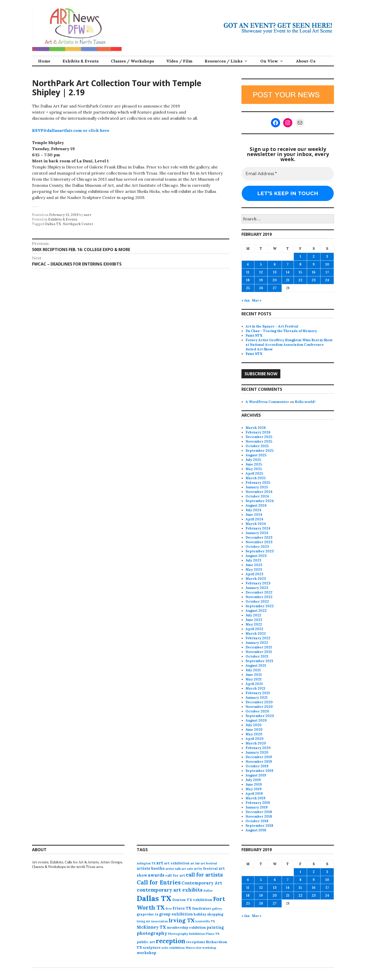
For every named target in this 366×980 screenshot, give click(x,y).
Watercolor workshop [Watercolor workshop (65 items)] (201, 948)
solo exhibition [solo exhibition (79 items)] (173, 948)
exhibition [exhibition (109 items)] (203, 900)
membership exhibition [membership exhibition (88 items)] (186, 928)
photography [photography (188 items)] (152, 933)
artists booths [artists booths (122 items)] (151, 868)
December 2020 (259, 702)
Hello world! (305, 402)
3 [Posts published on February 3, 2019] (327, 256)
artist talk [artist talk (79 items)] (173, 869)
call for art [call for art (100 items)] (175, 875)
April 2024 (254, 519)
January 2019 (257, 807)
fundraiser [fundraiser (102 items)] (202, 908)
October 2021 (257, 656)
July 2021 (253, 670)
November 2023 (259, 542)
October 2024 (257, 496)
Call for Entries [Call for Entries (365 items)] (159, 882)
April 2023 (254, 574)
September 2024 (260, 501)
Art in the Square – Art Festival (272, 326)
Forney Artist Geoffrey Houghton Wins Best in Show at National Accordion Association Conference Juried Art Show (289, 345)
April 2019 (254, 794)
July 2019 (253, 780)
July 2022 (253, 615)
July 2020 (254, 725)
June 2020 (254, 730)
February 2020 (258, 748)
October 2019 (257, 766)
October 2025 (257, 446)
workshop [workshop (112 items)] (147, 953)
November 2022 (259, 597)
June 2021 (254, 675)
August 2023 (256, 556)
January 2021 (257, 698)
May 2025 (254, 469)
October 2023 (257, 547)
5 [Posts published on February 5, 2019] (261, 264)
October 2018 (257, 821)
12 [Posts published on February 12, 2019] (261, 272)
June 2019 (254, 784)
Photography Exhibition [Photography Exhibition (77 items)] (186, 934)
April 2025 (254, 473)
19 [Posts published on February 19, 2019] (261, 280)
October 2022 (257, 602)
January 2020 (257, 752)
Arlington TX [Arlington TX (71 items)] (146, 863)
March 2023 (256, 579)
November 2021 (259, 652)
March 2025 (256, 478)
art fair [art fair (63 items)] (195, 863)
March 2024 (256, 524)
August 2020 (256, 720)
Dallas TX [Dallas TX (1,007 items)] (154, 898)
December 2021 (259, 647)
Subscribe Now (261, 374)
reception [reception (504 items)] (171, 941)
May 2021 (254, 679)
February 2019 (258, 803)
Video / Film (179, 61)
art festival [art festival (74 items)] (209, 863)
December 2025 (259, 437)
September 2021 (259, 661)
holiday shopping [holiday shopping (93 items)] (208, 914)
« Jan (246, 300)
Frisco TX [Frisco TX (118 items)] (182, 908)
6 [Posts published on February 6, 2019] (275, 264)
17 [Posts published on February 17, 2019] (327, 272)
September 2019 (259, 771)
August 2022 (256, 611)
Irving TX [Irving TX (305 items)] (182, 920)
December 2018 (259, 812)
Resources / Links (224, 61)
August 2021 (256, 666)
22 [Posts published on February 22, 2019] (300, 280)
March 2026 (256, 428)
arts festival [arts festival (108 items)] (206, 868)
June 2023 (254, 565)
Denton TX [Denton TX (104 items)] (182, 900)
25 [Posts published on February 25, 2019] (248, 288)
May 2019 (254, 789)
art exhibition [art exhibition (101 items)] (177, 863)
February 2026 (258, 432)
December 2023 (259, 538)
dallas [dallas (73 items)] (208, 890)
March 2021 (255, 688)
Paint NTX (254, 336)
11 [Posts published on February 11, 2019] (248, 272)
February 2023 (258, 583)
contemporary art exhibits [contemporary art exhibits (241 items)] (170, 890)
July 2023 (253, 560)
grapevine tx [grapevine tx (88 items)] (148, 914)
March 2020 (256, 743)
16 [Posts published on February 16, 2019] (314, 272)
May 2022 (254, 624)
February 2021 (258, 693)
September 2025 (260, 451)
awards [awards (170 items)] (156, 875)
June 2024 (254, 515)
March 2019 (255, 798)
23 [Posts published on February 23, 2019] (314, 280)
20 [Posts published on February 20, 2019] (275, 280)
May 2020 (254, 734)
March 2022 (256, 634)
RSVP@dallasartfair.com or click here (71, 130)
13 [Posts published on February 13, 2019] (275, 272)
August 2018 (256, 830)
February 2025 (258, 483)
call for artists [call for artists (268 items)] (204, 875)
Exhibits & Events (81, 61)
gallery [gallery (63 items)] (217, 909)
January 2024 (257, 533)
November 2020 (259, 707)
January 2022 (257, 643)
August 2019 (256, 775)
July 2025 (253, 460)
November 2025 (259, 441)
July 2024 (253, 510)
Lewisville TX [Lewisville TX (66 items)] (205, 921)
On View (269, 61)
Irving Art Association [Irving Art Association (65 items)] (152, 921)
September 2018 (259, 826)
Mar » (257, 300)
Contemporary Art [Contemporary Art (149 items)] (202, 883)
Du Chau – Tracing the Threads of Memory (281, 331)
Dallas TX (53, 224)
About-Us (306, 61)
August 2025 (256, 455)
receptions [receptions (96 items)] (196, 942)
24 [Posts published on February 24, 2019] (327, 280)
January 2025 (257, 487)
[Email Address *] (288, 174)
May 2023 (254, 570)
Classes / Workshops (132, 61)
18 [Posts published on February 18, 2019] (248, 280)
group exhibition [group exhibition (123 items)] (176, 914)
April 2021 (254, 684)
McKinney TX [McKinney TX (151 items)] (151, 927)
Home (44, 61)
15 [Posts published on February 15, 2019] (300, 272)
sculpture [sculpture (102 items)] (152, 947)
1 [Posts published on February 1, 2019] (300, 256)
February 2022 (258, 638)
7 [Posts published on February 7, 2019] (288, 264)
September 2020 (260, 716)
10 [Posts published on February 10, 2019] (327, 264)
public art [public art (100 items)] (146, 942)
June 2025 (254, 464)
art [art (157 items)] (160, 863)
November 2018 (259, 816)
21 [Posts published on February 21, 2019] (288, 280)
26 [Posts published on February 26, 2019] (261, 288)
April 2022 (254, 629)
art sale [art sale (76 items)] (187, 869)
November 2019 (259, 762)
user (88, 215)
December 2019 (259, 757)
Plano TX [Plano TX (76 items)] (212, 934)
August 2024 (256, 505)
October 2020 (257, 711)
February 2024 (258, 528)
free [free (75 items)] (169, 908)
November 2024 (259, 492)
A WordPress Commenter (267, 402)
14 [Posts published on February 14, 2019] (288, 272)
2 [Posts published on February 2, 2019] (314, 256)
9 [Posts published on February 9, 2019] (314, 264)
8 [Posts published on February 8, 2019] (300, 264)
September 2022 (260, 606)
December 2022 (259, 592)
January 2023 (257, 588)
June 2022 (254, 620)
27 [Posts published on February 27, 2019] (275, 288)
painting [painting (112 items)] (215, 927)
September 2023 (260, 551)
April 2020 (255, 739)
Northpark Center (78, 224)
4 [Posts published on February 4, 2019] (248, 264)
